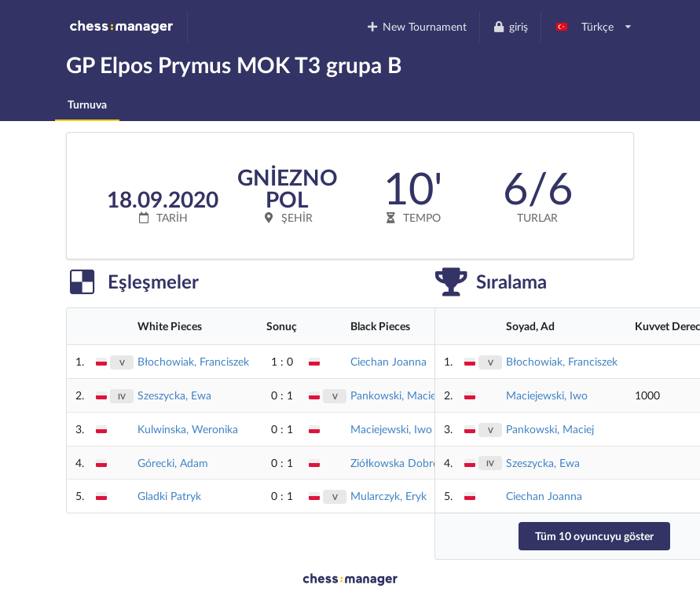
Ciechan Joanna (388, 361)
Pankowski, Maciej (394, 395)
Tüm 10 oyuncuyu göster (594, 536)
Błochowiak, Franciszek (193, 361)
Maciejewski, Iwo (391, 429)
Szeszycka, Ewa (174, 395)
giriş (510, 26)
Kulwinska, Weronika (188, 429)
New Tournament (417, 26)
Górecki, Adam (173, 463)
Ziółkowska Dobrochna (407, 463)
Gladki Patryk (169, 496)
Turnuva (87, 104)
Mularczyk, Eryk (388, 496)
